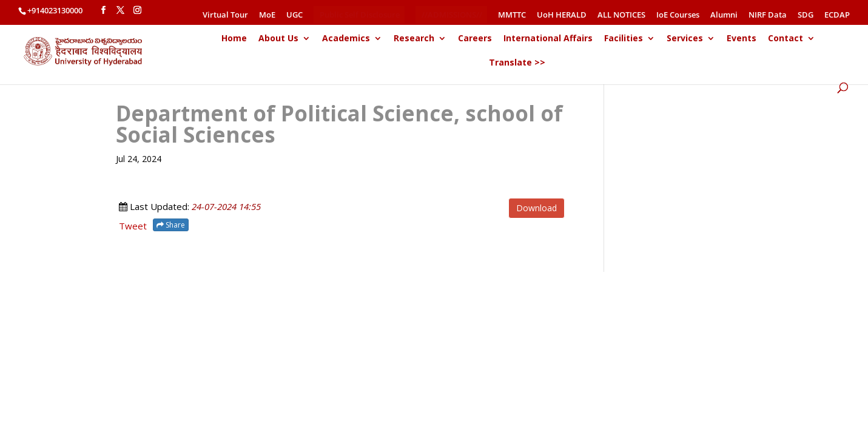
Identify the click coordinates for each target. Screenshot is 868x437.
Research (414, 39)
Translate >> (517, 63)
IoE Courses (678, 15)
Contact (786, 39)
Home (234, 39)
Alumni (724, 15)
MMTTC (512, 15)
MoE (267, 15)
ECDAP (837, 15)
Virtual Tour (225, 15)
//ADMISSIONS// (452, 15)
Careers (475, 39)
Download (537, 208)
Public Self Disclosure (360, 15)
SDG (806, 15)
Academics (346, 39)
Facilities (624, 39)
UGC (294, 15)
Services (685, 39)
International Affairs (548, 39)
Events (742, 39)
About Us (278, 39)
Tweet (133, 226)
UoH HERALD (562, 15)
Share (171, 225)
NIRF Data (768, 15)
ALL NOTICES (621, 15)
